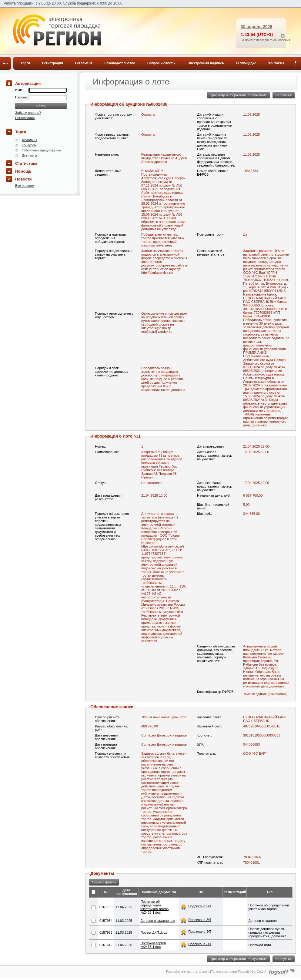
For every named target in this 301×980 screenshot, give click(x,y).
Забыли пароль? (28, 113)
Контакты (276, 63)
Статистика (26, 163)
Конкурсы (29, 145)
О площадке (246, 63)
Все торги (29, 155)
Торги (25, 63)
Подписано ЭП (200, 906)
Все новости (25, 186)
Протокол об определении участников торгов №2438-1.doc (154, 907)
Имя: (19, 90)
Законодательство (120, 63)
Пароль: (22, 97)
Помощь (23, 171)
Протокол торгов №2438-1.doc (153, 945)
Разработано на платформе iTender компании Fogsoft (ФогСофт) (216, 972)
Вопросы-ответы (161, 63)
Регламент (84, 63)
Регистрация (53, 63)
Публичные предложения (41, 150)
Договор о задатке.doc (158, 921)
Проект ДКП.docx (154, 932)
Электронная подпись (206, 63)
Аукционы (29, 140)
